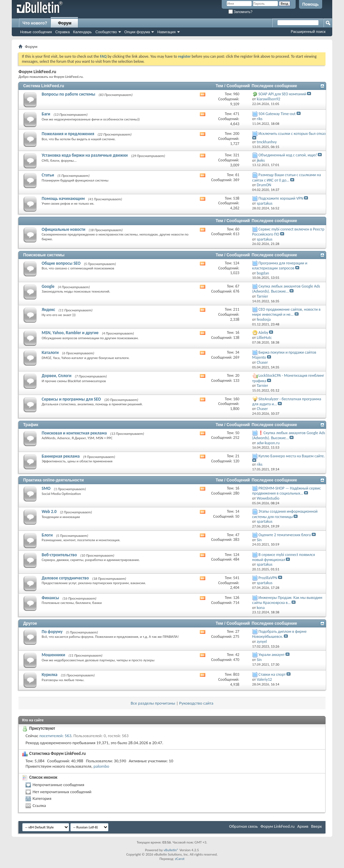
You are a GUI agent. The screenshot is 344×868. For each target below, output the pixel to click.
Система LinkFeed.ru (44, 86)
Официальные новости (63, 229)
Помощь (311, 4)
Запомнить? (241, 12)
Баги (46, 114)
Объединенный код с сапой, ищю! (288, 155)
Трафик (31, 425)
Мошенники (53, 655)
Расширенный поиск (308, 32)
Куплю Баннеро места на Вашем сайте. (292, 456)
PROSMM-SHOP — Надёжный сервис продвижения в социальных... (287, 491)
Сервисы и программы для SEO (71, 399)
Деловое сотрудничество (65, 578)
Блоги (47, 535)
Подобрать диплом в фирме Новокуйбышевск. (279, 634)
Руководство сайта (196, 703)
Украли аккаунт (271, 655)
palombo (101, 766)
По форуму (52, 632)
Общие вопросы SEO (61, 263)
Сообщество (106, 32)
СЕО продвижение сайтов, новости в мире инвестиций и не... (287, 312)
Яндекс (48, 310)
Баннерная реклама (61, 456)
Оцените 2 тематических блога (285, 535)
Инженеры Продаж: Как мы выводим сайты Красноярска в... (287, 600)
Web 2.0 (49, 512)
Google (48, 286)
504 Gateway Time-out (277, 114)
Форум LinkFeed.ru (277, 826)
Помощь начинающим (63, 198)
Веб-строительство (59, 555)
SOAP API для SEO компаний (282, 94)
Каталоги (50, 352)
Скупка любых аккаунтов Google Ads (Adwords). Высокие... (286, 289)
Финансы (50, 598)
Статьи (48, 175)
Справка (62, 32)
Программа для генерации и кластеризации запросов (280, 266)
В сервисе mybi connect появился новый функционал (284, 557)
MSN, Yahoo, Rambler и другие (70, 333)
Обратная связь (243, 826)
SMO (46, 488)
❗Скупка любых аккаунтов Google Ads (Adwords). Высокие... (289, 435)
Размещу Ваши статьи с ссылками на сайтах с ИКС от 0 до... (287, 177)
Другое (30, 623)
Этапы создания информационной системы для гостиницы (285, 514)
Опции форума (137, 32)
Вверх (316, 826)
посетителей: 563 (55, 736)
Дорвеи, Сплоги (57, 376)
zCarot (180, 859)
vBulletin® (171, 850)
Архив (303, 826)
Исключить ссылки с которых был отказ (292, 134)
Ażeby (263, 333)
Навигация (166, 32)
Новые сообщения (36, 32)
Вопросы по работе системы (69, 94)
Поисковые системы (44, 255)
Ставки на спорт (272, 674)
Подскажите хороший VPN (281, 198)
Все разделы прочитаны (153, 703)
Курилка (50, 675)
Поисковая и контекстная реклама (74, 433)
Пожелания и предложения (68, 134)
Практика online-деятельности (53, 480)
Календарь (83, 32)
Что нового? (35, 23)
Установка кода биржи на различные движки (85, 155)
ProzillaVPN (268, 578)
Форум (64, 23)
